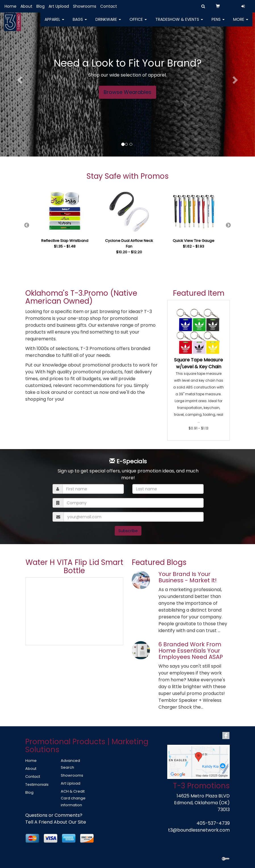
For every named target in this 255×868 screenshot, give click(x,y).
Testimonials (37, 784)
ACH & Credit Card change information (73, 798)
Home (11, 6)
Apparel (54, 23)
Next (228, 225)
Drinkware (108, 23)
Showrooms (85, 6)
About (26, 6)
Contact (109, 6)
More (241, 23)
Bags (80, 23)
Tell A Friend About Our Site (56, 822)
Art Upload (59, 6)
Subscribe (128, 531)
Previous (27, 225)
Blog (40, 6)
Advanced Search (70, 764)
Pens (218, 23)
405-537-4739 (213, 823)
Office (138, 23)
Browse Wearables (127, 92)
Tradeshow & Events (179, 23)
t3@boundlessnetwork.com (199, 830)
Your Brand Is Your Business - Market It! (188, 577)
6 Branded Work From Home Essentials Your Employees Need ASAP (191, 651)
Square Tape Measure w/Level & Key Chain (198, 363)
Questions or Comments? (54, 815)
